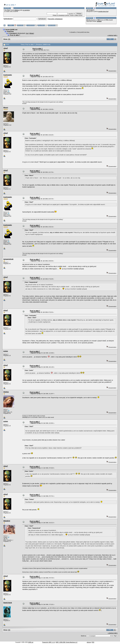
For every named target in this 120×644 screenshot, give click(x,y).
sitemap (89, 642)
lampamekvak (8, 259)
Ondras (6, 392)
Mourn (6, 108)
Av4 (27, 33)
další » (116, 35)
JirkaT (6, 48)
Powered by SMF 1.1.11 (49, 642)
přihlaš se (17, 10)
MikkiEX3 (7, 521)
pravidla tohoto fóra (103, 11)
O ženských (13, 33)
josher (6, 351)
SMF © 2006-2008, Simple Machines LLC (67, 642)
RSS (93, 642)
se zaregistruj (26, 10)
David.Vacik (8, 603)
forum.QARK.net (11, 30)
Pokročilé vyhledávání (55, 19)
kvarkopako (8, 75)
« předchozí (110, 35)
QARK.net (31, 642)
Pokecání (10, 31)
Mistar (31, 33)
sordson (99, 21)
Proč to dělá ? (15, 35)
